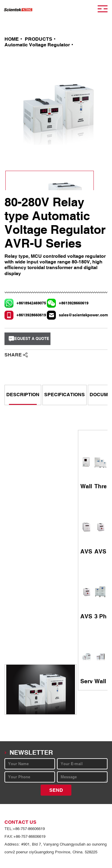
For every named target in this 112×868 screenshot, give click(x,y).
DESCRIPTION (23, 395)
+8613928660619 (73, 303)
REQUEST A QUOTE (30, 339)
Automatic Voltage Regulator (37, 45)
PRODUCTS (39, 39)
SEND (56, 790)
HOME (12, 39)
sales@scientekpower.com (73, 315)
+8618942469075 (31, 303)
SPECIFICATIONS (65, 395)
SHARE (13, 355)
